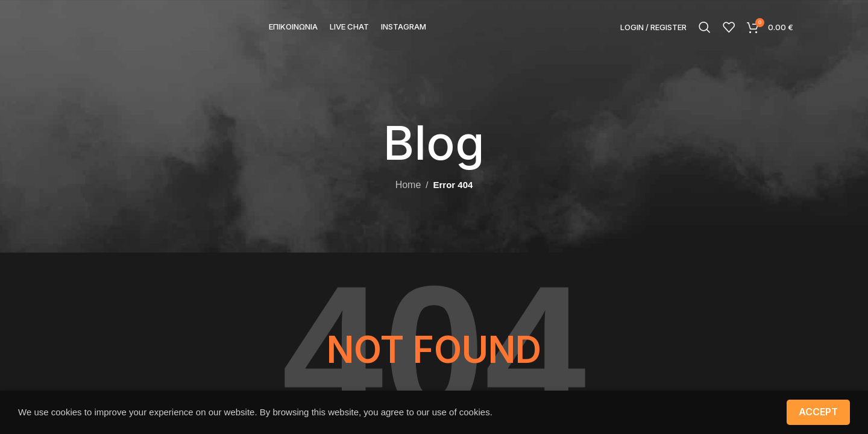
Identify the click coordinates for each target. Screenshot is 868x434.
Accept (818, 412)
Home (408, 185)
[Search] (705, 27)
